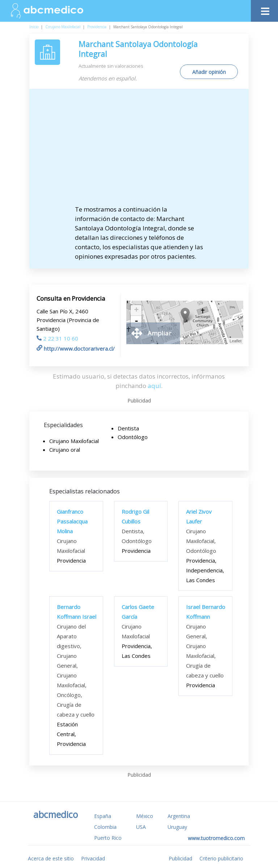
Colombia (105, 827)
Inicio (34, 27)
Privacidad (93, 858)
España (103, 816)
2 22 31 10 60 (57, 338)
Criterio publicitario (221, 858)
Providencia (97, 27)
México (145, 816)
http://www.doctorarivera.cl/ (76, 349)
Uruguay (177, 827)
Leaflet (235, 341)
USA (141, 827)
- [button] (136, 321)
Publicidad (180, 858)
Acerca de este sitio (51, 858)
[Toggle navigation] (264, 9)
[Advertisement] (139, 150)
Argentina (179, 816)
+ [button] (136, 310)
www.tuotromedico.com (216, 838)
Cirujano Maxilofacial (63, 27)
